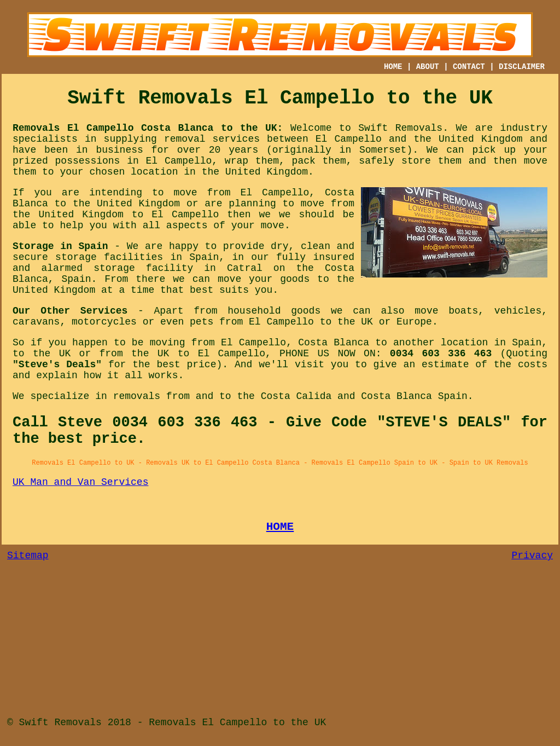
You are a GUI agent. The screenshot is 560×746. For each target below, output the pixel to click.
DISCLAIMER (522, 67)
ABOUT (428, 67)
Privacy (532, 556)
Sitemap (28, 556)
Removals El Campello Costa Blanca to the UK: (148, 128)
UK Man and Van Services (80, 482)
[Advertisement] (280, 643)
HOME (393, 67)
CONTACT (469, 67)
